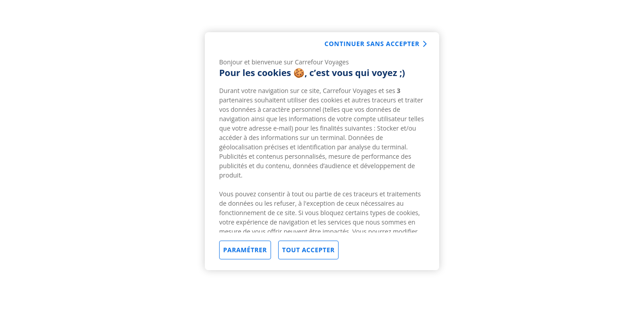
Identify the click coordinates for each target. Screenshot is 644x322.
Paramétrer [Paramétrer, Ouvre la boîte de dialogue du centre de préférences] (245, 250)
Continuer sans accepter (372, 44)
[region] (322, 151)
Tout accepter (308, 250)
